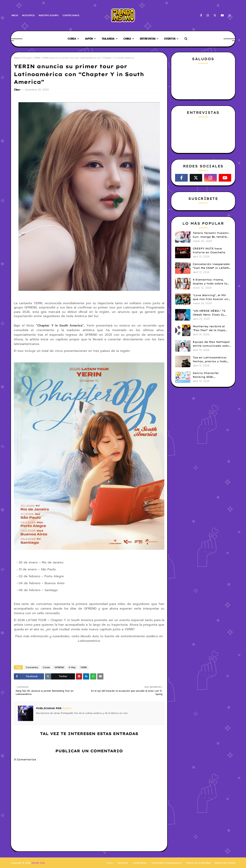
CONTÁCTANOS (71, 15)
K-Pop (72, 667)
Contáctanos (140, 863)
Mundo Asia (38, 863)
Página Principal (23, 58)
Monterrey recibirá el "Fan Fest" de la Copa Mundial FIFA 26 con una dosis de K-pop (211, 328)
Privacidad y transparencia (167, 863)
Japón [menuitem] (89, 39)
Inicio (110, 863)
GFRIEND (59, 667)
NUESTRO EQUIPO (49, 15)
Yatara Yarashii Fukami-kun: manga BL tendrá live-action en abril (211, 235)
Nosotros (123, 863)
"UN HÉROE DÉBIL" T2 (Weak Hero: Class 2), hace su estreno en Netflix (209, 313)
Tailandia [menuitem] (108, 39)
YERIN (37, 58)
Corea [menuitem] (72, 39)
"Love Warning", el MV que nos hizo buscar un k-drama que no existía (211, 297)
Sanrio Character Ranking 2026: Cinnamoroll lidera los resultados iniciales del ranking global (210, 375)
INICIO (15, 15)
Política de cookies (225, 863)
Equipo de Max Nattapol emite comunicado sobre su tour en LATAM (212, 344)
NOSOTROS (28, 15)
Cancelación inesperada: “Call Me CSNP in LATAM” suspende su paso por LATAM (212, 266)
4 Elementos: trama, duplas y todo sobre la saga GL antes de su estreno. (210, 282)
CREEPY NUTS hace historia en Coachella (209, 250)
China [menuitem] (127, 39)
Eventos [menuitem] (170, 39)
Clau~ (18, 90)
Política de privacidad (198, 863)
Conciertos (32, 667)
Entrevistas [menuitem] (148, 39)
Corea (46, 667)
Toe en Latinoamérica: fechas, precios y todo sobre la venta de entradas (210, 360)
